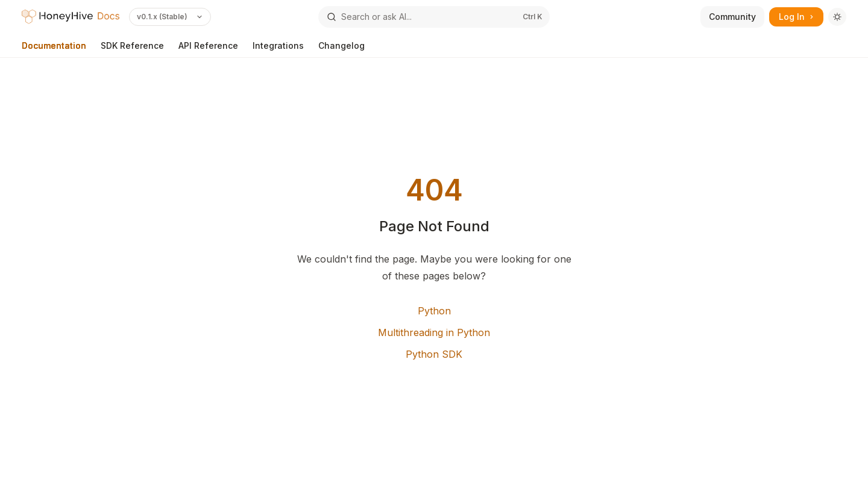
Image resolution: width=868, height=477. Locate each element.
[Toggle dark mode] (837, 17)
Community (732, 17)
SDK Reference (132, 49)
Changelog (341, 49)
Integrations (278, 49)
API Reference (208, 49)
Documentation (54, 49)
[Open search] (434, 17)
